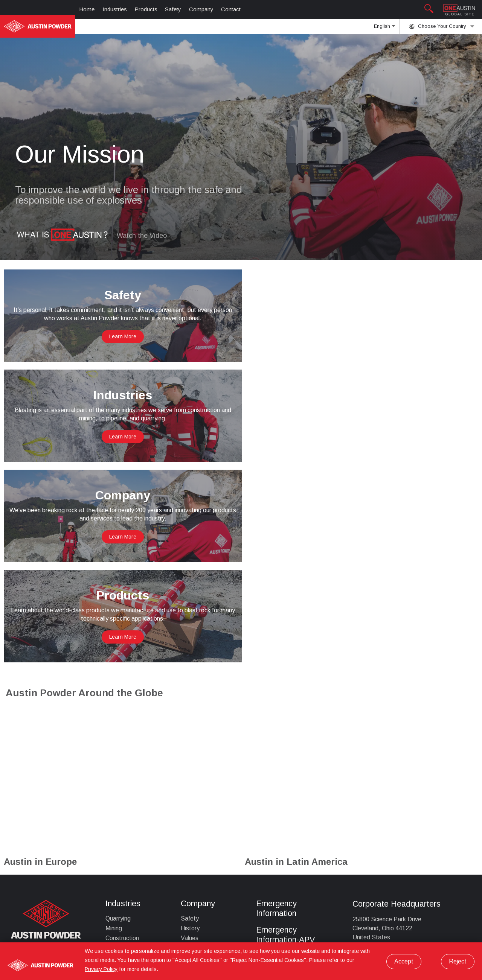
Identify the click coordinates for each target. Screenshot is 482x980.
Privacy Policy (101, 969)
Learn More (120, 336)
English (384, 29)
